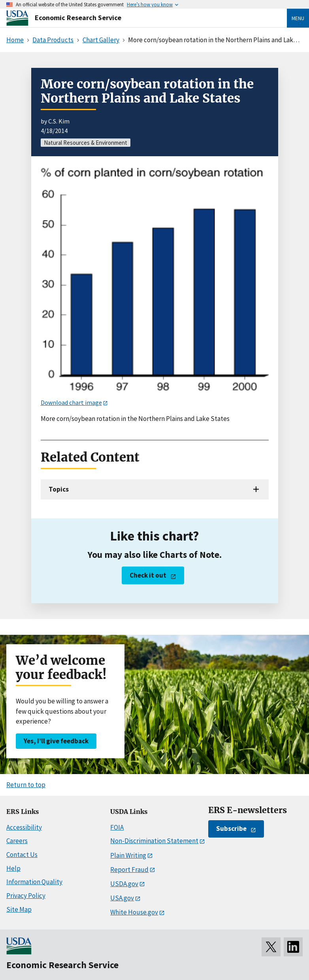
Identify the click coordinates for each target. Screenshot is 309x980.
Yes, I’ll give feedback (56, 741)
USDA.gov (124, 884)
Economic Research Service (78, 18)
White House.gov (134, 912)
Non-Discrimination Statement (154, 841)
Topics (59, 489)
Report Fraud (129, 870)
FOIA (117, 827)
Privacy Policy (26, 896)
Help (13, 868)
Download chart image (71, 402)
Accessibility (24, 827)
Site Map (19, 909)
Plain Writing (128, 855)
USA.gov (122, 898)
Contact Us (22, 855)
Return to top (26, 785)
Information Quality (34, 882)
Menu (298, 18)
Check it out (148, 575)
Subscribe (231, 829)
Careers (17, 841)
